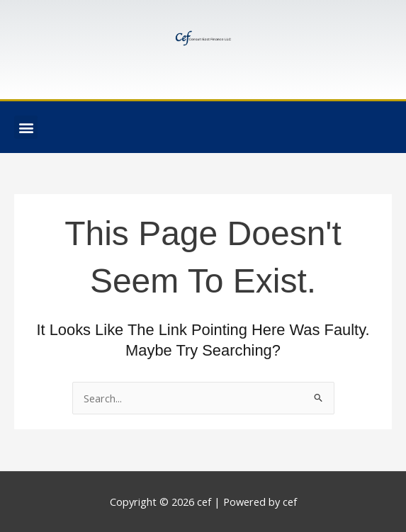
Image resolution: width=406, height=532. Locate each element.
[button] (26, 127)
